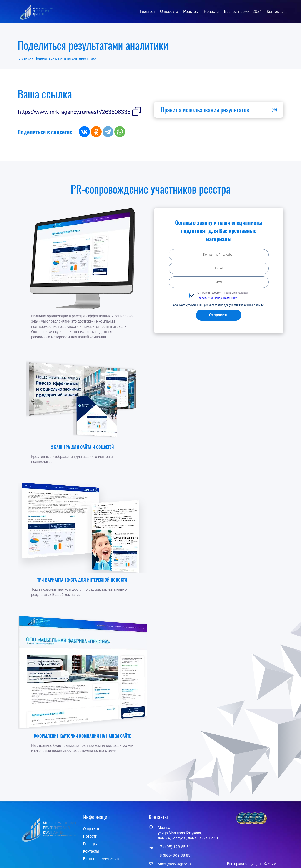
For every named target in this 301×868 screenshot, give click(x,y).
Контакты (275, 11)
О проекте (169, 11)
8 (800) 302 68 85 (174, 855)
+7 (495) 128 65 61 (174, 847)
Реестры (191, 11)
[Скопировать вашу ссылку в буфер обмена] (137, 112)
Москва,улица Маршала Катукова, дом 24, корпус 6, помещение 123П (188, 833)
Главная (147, 11)
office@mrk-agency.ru (176, 864)
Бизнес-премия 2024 (243, 11)
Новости (211, 11)
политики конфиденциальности (218, 298)
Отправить (219, 315)
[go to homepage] (36, 12)
